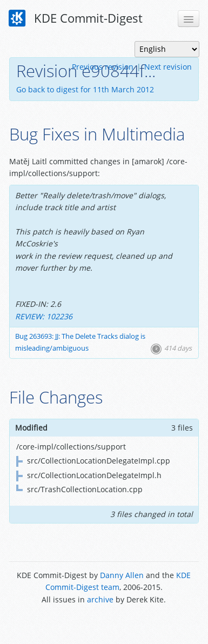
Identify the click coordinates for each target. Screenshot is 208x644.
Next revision (168, 67)
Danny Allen (122, 575)
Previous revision (103, 67)
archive (100, 599)
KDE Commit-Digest (76, 18)
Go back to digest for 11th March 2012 (85, 89)
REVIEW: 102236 (44, 316)
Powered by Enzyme (104, 624)
